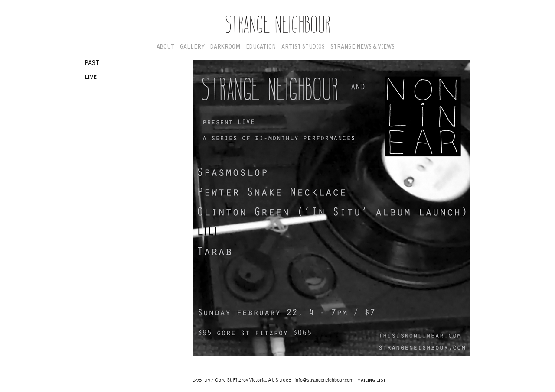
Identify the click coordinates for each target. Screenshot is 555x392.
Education (261, 47)
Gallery (192, 47)
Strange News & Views (362, 47)
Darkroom (225, 47)
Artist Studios (303, 47)
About (165, 47)
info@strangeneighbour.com (324, 380)
